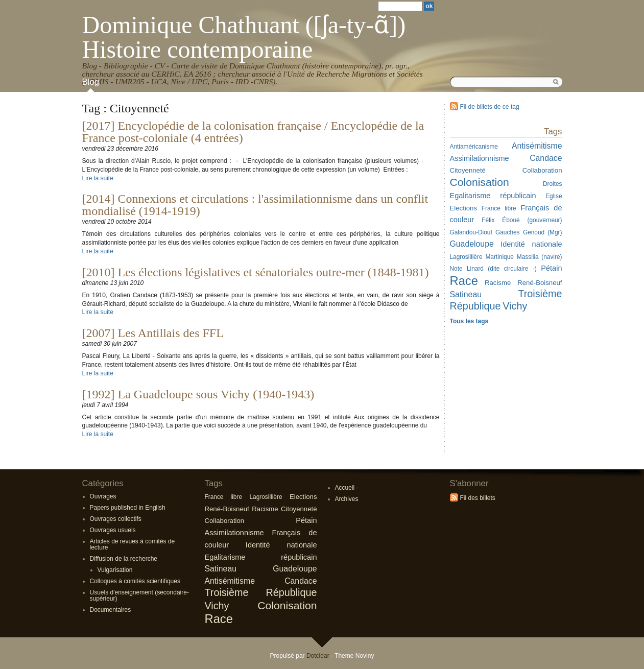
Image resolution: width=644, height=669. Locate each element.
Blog (91, 82)
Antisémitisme (537, 146)
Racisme (498, 283)
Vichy (515, 306)
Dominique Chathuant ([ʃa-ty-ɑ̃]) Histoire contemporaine (244, 37)
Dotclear (318, 656)
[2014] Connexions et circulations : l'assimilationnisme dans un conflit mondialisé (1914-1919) (255, 205)
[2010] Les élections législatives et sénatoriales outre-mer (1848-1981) (256, 272)
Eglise (554, 196)
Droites (553, 184)
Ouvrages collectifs (116, 519)
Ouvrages (103, 496)
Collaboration (542, 170)
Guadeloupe (295, 569)
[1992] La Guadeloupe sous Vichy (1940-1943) (198, 394)
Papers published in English (128, 508)
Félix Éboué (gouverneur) (522, 220)
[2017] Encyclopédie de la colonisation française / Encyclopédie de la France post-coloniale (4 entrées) (253, 132)
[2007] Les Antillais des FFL (153, 333)
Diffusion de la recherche (124, 559)
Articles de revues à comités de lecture (133, 544)
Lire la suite (98, 178)
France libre (499, 208)
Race (219, 619)
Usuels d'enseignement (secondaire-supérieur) (139, 595)
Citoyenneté (299, 509)
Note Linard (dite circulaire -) (493, 269)
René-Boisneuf (540, 283)
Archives (347, 499)
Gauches (508, 232)
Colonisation (287, 605)
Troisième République (261, 592)
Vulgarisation (115, 570)
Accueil (345, 488)
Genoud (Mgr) (543, 232)
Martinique (499, 257)
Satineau (221, 569)
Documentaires (111, 610)
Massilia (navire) (540, 257)
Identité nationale (531, 244)
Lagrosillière (266, 497)
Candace (546, 158)
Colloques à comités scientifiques (135, 581)
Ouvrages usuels (113, 530)
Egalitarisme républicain (493, 196)
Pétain (551, 268)
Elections (303, 497)
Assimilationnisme (234, 533)
